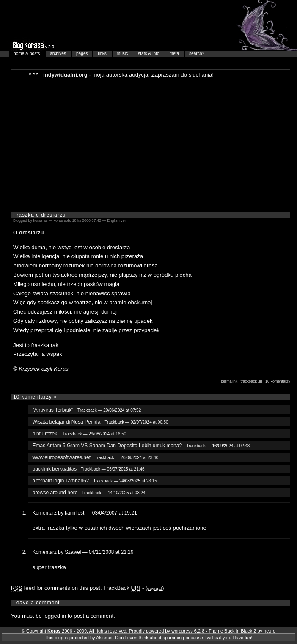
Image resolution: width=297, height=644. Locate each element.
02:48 (244, 446)
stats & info (149, 54)
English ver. (117, 220)
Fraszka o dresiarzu (39, 215)
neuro (269, 631)
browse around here (55, 493)
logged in (55, 616)
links (103, 54)
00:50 (163, 422)
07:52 (136, 410)
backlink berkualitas (55, 469)
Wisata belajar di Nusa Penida (67, 422)
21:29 (127, 552)
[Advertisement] (143, 146)
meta (175, 54)
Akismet (104, 638)
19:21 (131, 513)
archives (59, 54)
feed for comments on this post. (56, 588)
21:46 (139, 469)
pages (82, 54)
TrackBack (122, 588)
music (122, 54)
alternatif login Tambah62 (61, 481)
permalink (229, 381)
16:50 (121, 434)
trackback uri (252, 381)
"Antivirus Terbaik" (53, 410)
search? (197, 54)
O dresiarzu (29, 233)
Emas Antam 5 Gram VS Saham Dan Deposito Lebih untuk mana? (107, 446)
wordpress (182, 631)
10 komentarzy (278, 381)
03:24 (140, 493)
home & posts (27, 54)
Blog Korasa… (148, 25)
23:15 (152, 481)
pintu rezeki (45, 434)
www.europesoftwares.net (62, 457)
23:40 (153, 458)
